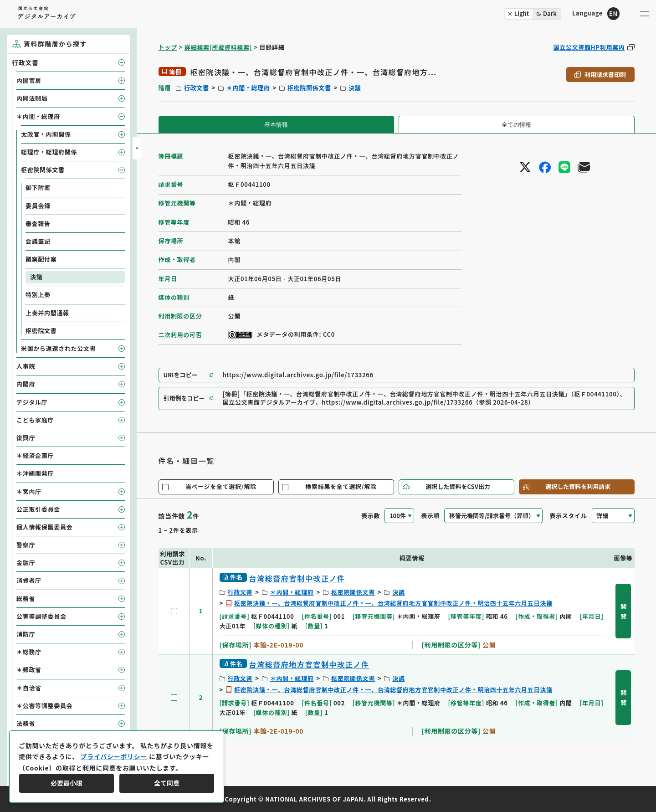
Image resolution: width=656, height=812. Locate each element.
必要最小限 (67, 783)
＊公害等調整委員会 (44, 706)
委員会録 (38, 206)
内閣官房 (29, 80)
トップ (168, 47)
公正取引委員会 (38, 509)
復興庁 (26, 438)
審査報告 (38, 224)
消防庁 (26, 634)
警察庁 (26, 545)
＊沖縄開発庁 (35, 473)
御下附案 (38, 188)
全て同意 (167, 783)
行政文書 (197, 88)
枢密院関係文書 (309, 88)
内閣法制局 (32, 98)
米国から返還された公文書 (58, 348)
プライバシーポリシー (114, 756)
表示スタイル (568, 516)
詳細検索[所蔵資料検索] (218, 47)
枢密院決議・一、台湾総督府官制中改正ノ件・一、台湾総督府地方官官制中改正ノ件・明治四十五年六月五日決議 (393, 603)
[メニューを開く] (645, 14)
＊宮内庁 (29, 491)
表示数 (371, 516)
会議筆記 (38, 241)
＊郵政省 (29, 670)
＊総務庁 (29, 652)
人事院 (26, 366)
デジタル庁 (32, 402)
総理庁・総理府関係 (49, 152)
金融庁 (26, 563)
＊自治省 (29, 688)
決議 (355, 88)
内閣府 (26, 384)
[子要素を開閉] (122, 62)
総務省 (26, 599)
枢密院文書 (41, 331)
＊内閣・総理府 (248, 88)
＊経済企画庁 (35, 455)
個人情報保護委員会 (44, 527)
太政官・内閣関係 (46, 134)
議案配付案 (41, 259)
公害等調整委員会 (41, 616)
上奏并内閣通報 (47, 313)
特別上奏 (38, 295)
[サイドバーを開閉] (137, 148)
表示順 (430, 516)
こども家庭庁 (35, 420)
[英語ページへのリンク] (596, 13)
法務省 (26, 723)
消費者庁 (29, 580)
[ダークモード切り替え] (533, 14)
